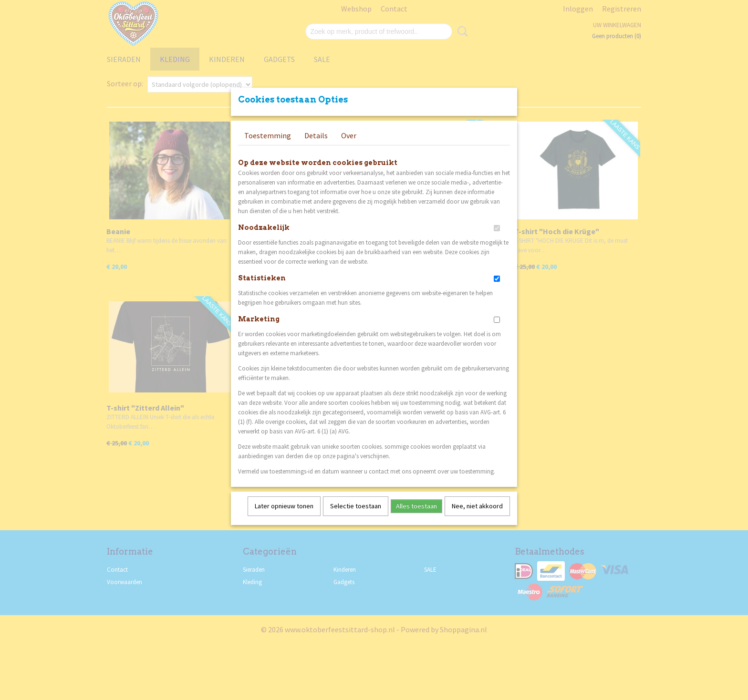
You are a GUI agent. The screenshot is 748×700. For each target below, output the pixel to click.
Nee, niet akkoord (477, 518)
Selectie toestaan (356, 518)
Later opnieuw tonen (284, 518)
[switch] (497, 241)
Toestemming (268, 148)
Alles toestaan (416, 518)
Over (349, 148)
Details (316, 148)
